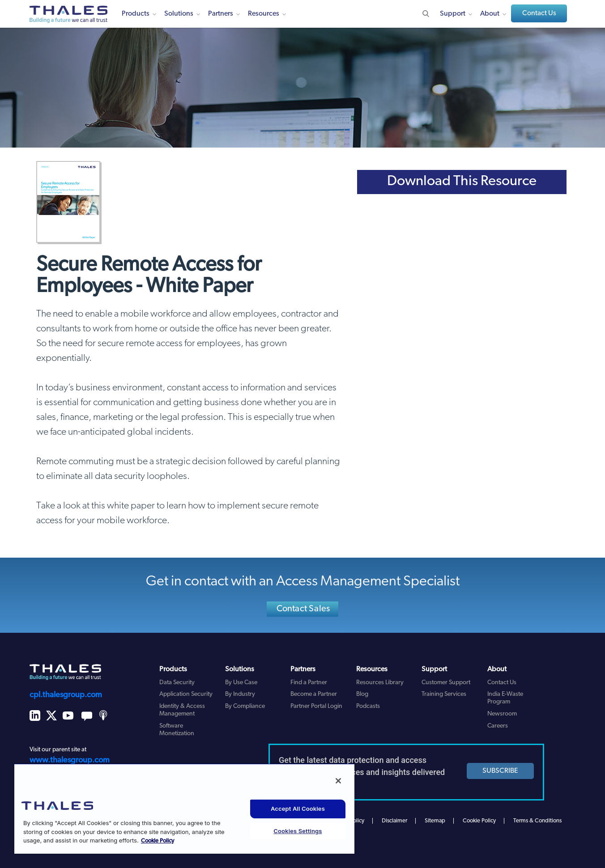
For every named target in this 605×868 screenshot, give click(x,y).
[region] (184, 809)
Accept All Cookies (298, 809)
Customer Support (446, 683)
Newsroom (502, 714)
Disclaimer (394, 821)
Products (136, 14)
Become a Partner (314, 694)
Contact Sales (303, 609)
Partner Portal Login (316, 706)
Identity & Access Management (182, 710)
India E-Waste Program (505, 698)
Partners (221, 14)
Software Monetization (177, 730)
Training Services (444, 694)
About (490, 14)
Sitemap (435, 821)
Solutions (179, 14)
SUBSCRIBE (500, 771)
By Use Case (241, 683)
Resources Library (380, 683)
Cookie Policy (479, 821)
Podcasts (368, 706)
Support (453, 14)
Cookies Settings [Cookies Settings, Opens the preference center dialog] (298, 831)
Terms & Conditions (537, 821)
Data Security (177, 683)
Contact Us (539, 13)
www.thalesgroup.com (70, 760)
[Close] (338, 781)
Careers (498, 726)
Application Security (186, 694)
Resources (264, 14)
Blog (362, 694)
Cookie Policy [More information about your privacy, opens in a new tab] (158, 841)
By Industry (240, 694)
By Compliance (245, 706)
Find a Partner (309, 683)
